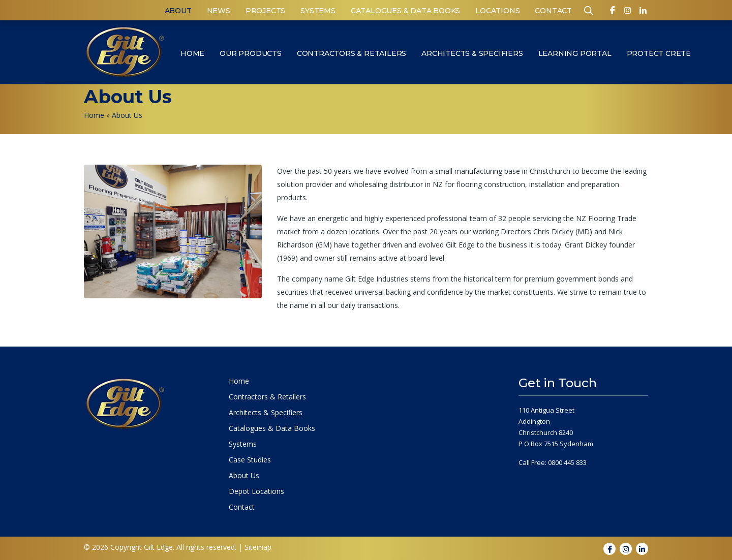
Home (192, 53)
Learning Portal (575, 53)
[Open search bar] (589, 10)
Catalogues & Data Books (405, 11)
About (178, 11)
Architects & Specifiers (472, 53)
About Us (244, 476)
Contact (553, 11)
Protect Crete (659, 53)
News (219, 11)
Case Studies (250, 460)
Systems (318, 11)
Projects (265, 11)
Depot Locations (256, 491)
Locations (497, 11)
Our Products (251, 53)
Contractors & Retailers (352, 53)
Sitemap (258, 547)
